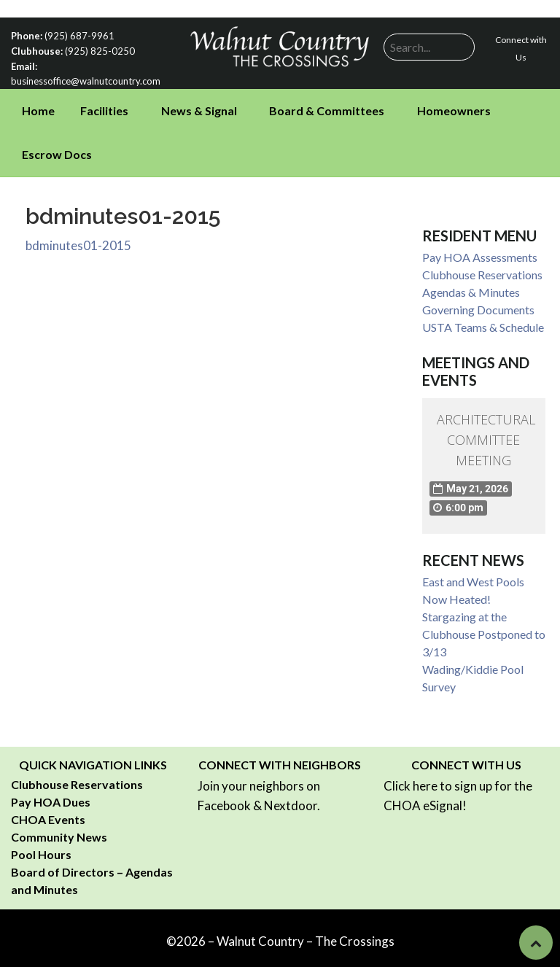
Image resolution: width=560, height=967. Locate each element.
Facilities (104, 108)
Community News (59, 834)
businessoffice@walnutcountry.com (82, 78)
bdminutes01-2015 (78, 242)
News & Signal (199, 108)
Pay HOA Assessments (480, 254)
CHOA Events (48, 816)
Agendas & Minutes (471, 289)
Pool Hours (41, 851)
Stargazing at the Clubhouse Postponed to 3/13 (484, 631)
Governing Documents (478, 307)
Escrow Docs (57, 151)
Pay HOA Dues (51, 799)
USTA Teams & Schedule (483, 324)
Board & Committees (327, 108)
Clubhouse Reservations (482, 272)
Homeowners (454, 108)
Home (38, 108)
